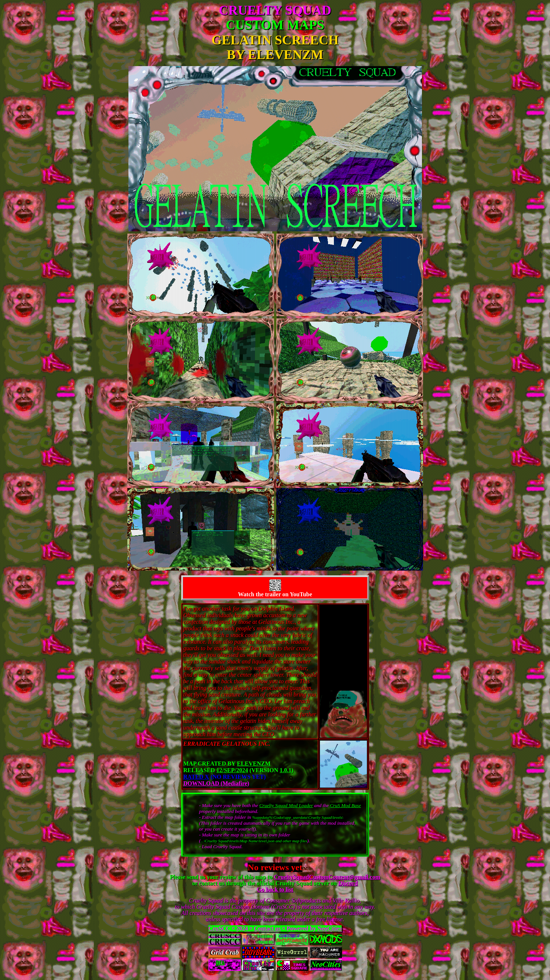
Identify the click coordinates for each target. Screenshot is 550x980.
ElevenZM (254, 764)
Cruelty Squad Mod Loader (286, 805)
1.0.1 (285, 770)
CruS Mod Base (345, 805)
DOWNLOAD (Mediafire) (216, 783)
